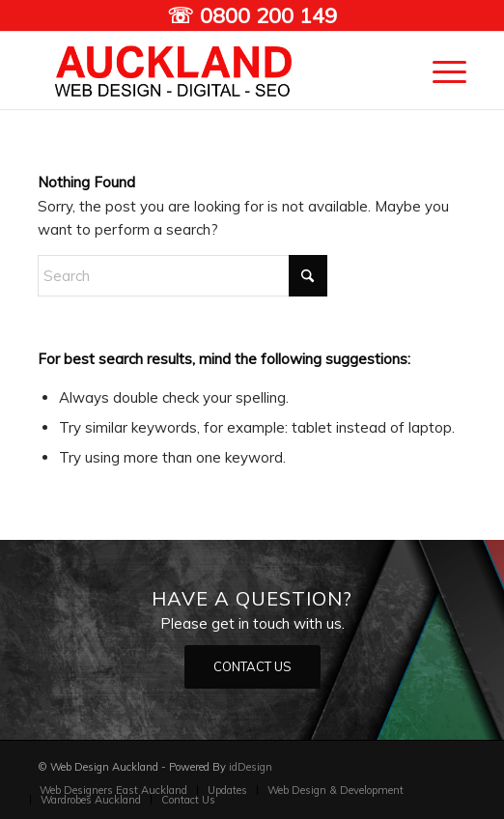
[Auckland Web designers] (209, 71)
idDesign (251, 767)
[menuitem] (440, 71)
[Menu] (440, 71)
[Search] (182, 276)
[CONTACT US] (252, 667)
